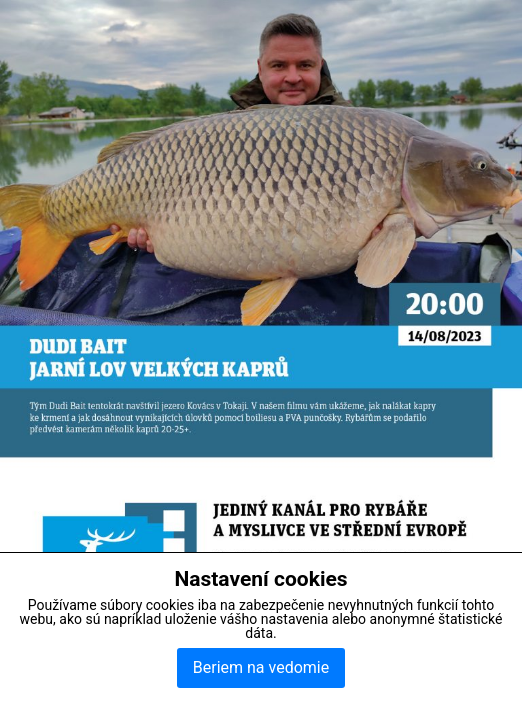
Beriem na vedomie (261, 667)
